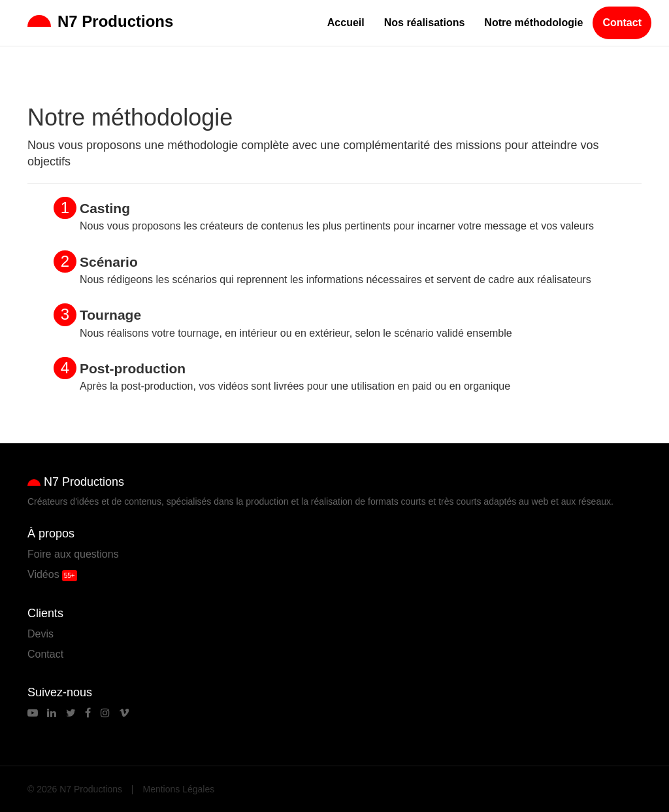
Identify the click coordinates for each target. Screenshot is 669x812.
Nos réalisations (425, 23)
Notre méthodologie (533, 23)
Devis (41, 634)
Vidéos (43, 574)
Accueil (346, 23)
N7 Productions (100, 21)
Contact (622, 23)
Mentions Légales (179, 789)
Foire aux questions (73, 554)
